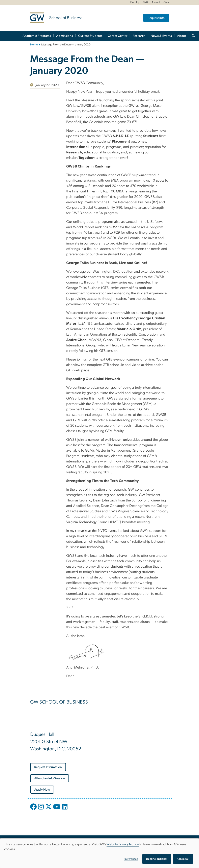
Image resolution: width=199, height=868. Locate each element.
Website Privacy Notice (123, 844)
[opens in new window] (34, 810)
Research (139, 36)
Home (34, 45)
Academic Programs (37, 36)
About (181, 36)
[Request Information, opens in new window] (48, 767)
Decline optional (157, 859)
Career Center (118, 36)
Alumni (156, 2)
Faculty (135, 2)
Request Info (156, 18)
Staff (145, 2)
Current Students (90, 36)
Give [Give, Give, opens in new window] (166, 2)
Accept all (183, 859)
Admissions (65, 36)
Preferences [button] (131, 859)
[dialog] (99, 853)
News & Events (161, 36)
